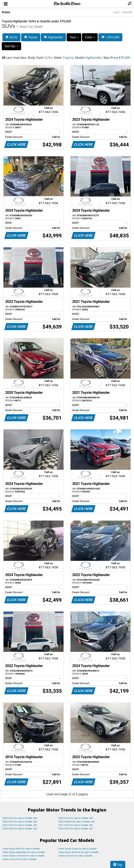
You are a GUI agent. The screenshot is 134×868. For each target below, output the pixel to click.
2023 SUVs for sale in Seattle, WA (20, 822)
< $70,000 (110, 37)
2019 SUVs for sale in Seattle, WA (76, 829)
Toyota (31, 37)
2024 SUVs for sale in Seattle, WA (76, 818)
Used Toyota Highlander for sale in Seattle (24, 852)
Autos (6, 12)
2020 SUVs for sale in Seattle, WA (20, 829)
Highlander (53, 37)
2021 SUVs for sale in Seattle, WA (76, 825)
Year (74, 37)
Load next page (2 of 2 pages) (67, 794)
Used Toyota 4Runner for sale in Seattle (79, 852)
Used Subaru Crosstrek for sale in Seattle (23, 856)
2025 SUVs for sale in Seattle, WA (20, 818)
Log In (116, 12)
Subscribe (127, 12)
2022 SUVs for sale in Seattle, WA (20, 825)
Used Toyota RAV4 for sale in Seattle (21, 849)
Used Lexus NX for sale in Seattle (20, 859)
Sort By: (11, 46)
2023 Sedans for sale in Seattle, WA (77, 822)
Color (90, 37)
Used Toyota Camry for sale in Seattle (77, 849)
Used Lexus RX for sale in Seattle (75, 856)
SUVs (11, 37)
